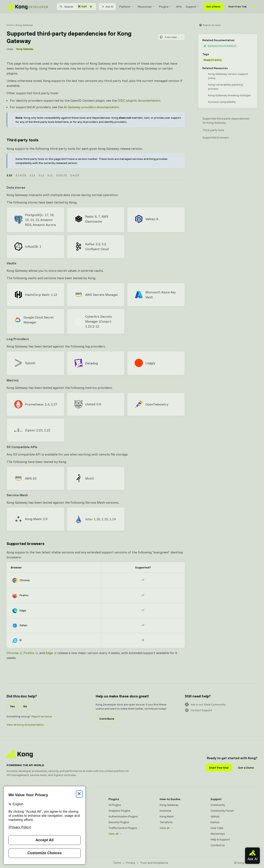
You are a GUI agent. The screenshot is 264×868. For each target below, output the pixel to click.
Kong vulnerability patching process (226, 87)
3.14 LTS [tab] (21, 175)
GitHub (215, 816)
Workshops (218, 834)
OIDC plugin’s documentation (139, 100)
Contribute (107, 719)
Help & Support (220, 839)
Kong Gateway (24, 25)
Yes (12, 706)
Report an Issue (42, 716)
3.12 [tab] (41, 175)
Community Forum (222, 811)
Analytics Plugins (119, 811)
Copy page (168, 37)
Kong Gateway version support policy (228, 76)
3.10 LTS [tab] (61, 175)
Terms (117, 863)
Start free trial (219, 768)
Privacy (131, 863)
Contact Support (198, 710)
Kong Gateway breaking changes (229, 95)
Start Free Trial (237, 6)
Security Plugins (119, 822)
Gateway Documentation (220, 46)
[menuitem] (126, 7)
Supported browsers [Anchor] (25, 543)
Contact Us (218, 845)
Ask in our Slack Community (205, 704)
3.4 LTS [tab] (75, 175)
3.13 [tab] (32, 175)
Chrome (12, 653)
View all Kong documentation (25, 725)
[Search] (76, 7)
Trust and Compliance (154, 863)
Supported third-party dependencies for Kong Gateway (226, 121)
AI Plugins (115, 805)
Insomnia (165, 811)
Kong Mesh (167, 816)
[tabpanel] (96, 358)
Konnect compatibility (222, 102)
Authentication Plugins (123, 816)
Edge (49, 653)
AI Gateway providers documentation (91, 107)
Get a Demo (213, 6)
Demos (215, 822)
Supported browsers (216, 137)
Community (218, 805)
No (25, 706)
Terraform (166, 822)
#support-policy (213, 60)
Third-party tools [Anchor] (22, 140)
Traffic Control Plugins (123, 828)
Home (10, 25)
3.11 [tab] (50, 175)
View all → (115, 834)
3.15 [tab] (9, 175)
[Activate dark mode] (255, 7)
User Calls (217, 828)
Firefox (29, 653)
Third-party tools (213, 130)
